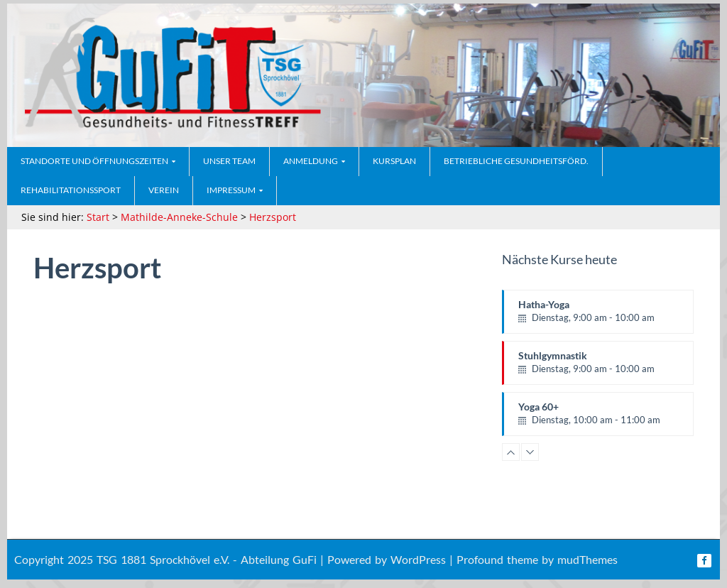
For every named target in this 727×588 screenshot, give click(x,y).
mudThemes (587, 559)
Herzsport (273, 217)
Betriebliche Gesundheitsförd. (516, 161)
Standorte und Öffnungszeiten (94, 161)
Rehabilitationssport (71, 190)
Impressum (231, 190)
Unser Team (229, 161)
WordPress (418, 559)
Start (98, 217)
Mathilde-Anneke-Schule (179, 217)
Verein (164, 190)
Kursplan (394, 161)
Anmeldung (311, 161)
